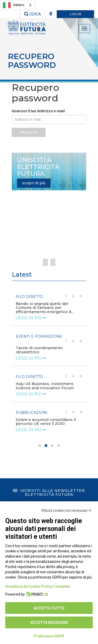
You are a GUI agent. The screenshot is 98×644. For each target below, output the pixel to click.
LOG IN (75, 14)
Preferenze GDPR (49, 636)
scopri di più (34, 183)
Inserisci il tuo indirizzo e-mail (38, 111)
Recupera (29, 132)
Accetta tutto (49, 608)
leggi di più (31, 314)
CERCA (33, 14)
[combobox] (18, 5)
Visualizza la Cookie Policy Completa (38, 586)
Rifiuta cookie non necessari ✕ (67, 510)
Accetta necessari (49, 623)
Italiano (14, 5)
